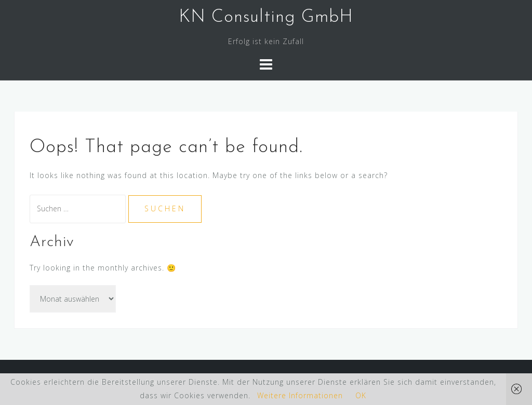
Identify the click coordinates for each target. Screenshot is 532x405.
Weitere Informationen (300, 395)
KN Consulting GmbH (266, 17)
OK (361, 395)
